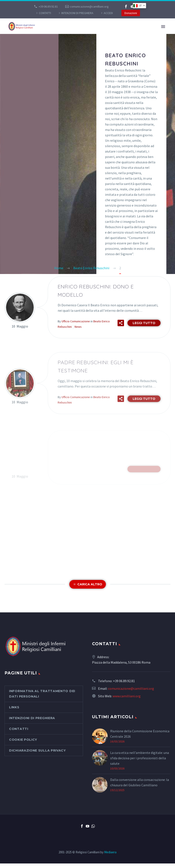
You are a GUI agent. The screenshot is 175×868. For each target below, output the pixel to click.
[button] (121, 330)
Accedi (108, 13)
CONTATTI (45, 13)
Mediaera (110, 852)
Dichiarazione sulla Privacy (37, 750)
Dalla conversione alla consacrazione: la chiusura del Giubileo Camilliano (140, 782)
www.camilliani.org (127, 696)
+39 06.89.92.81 (48, 6)
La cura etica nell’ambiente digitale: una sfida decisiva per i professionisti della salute (140, 758)
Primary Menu (163, 27)
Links (14, 707)
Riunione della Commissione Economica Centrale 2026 (140, 734)
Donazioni (131, 13)
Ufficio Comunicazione (76, 328)
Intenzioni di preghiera (77, 13)
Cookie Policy (23, 740)
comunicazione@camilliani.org (89, 6)
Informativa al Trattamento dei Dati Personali (42, 694)
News (78, 334)
